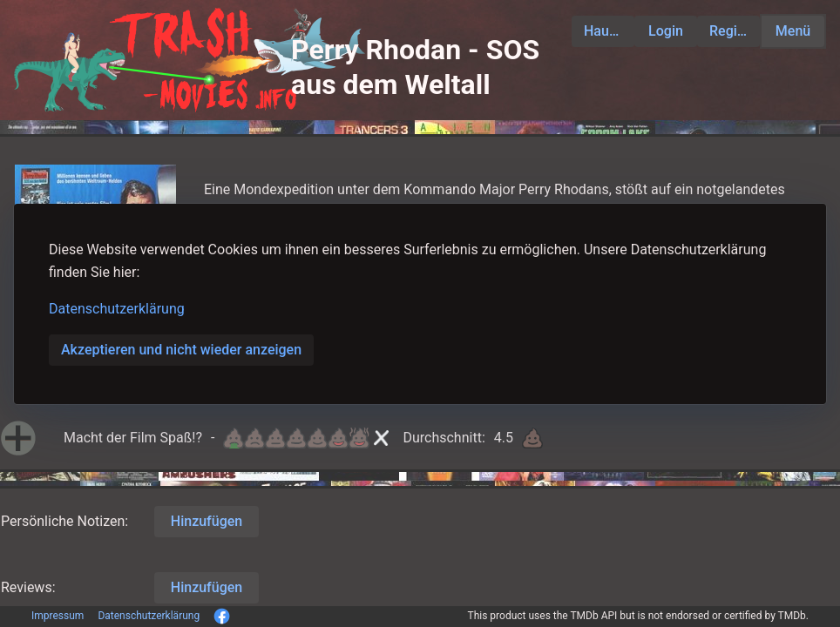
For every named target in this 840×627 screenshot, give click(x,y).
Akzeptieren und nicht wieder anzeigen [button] (181, 350)
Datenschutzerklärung (117, 309)
